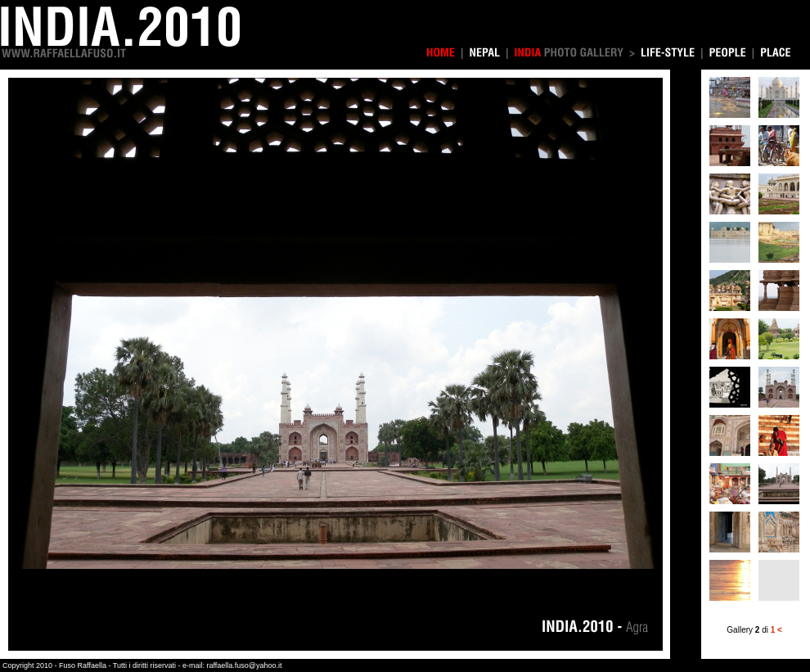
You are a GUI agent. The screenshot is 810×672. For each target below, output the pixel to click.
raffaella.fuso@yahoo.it (244, 665)
